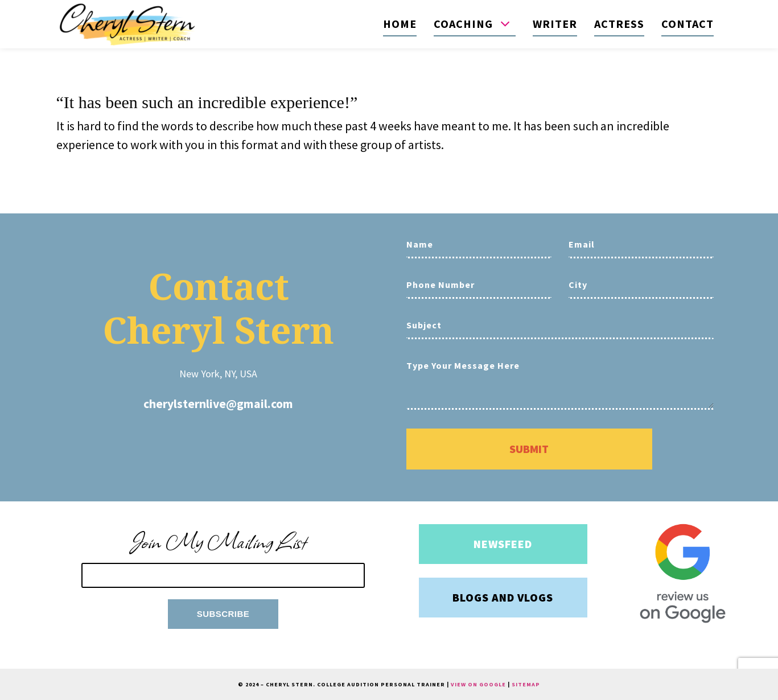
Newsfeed (503, 544)
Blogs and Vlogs (503, 597)
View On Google (478, 684)
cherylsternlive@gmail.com (218, 404)
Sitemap (526, 684)
